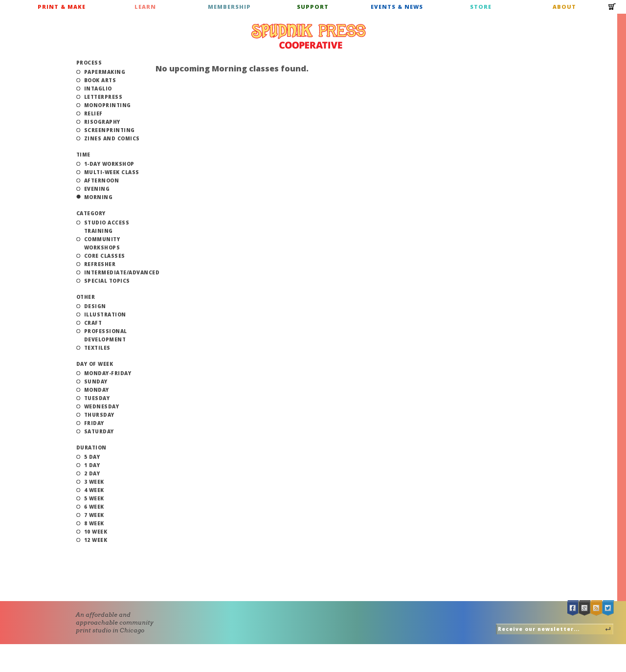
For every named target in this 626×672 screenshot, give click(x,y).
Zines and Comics (112, 138)
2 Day (92, 473)
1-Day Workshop (109, 164)
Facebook (573, 608)
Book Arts (100, 80)
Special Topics (107, 281)
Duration (91, 448)
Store (481, 7)
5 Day (92, 457)
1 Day (92, 465)
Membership (229, 7)
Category (91, 213)
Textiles (97, 348)
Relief (93, 113)
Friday (94, 423)
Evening (97, 189)
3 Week (94, 482)
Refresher (100, 264)
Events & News (397, 7)
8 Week (94, 523)
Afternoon (102, 180)
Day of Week (95, 364)
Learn (145, 7)
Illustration (105, 314)
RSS (597, 608)
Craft (93, 323)
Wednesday (102, 406)
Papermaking (105, 72)
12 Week (96, 540)
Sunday (96, 381)
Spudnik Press (309, 36)
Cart (612, 10)
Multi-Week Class (112, 172)
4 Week (94, 490)
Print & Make (62, 7)
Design (95, 306)
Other (86, 297)
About (564, 7)
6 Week (94, 507)
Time (83, 155)
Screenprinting (110, 130)
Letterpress (103, 97)
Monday (97, 390)
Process (89, 63)
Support (313, 7)
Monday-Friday (108, 373)
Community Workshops (102, 243)
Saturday (99, 431)
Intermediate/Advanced (122, 272)
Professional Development (106, 335)
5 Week (94, 498)
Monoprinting (108, 105)
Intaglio (98, 89)
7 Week (94, 515)
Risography (102, 122)
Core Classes (105, 256)
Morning (99, 197)
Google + (585, 608)
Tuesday (97, 398)
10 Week (96, 532)
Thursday (99, 415)
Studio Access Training (107, 227)
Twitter (608, 608)
